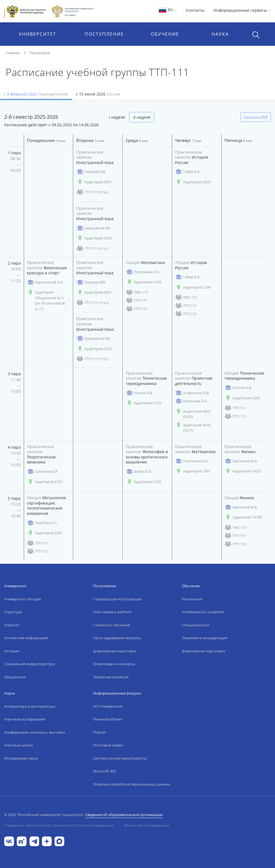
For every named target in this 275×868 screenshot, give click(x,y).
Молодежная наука (21, 758)
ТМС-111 (137, 292)
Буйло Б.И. (139, 471)
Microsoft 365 (104, 771)
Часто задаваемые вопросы (117, 638)
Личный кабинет (108, 719)
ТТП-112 (137, 309)
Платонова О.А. (143, 272)
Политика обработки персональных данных (132, 784)
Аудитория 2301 (193, 471)
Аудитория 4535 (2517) (193, 428)
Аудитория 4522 (94, 238)
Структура (13, 612)
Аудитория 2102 (144, 403)
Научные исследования (25, 719)
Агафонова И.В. (192, 393)
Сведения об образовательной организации (124, 815)
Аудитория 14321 (243, 471)
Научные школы (19, 745)
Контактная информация (26, 638)
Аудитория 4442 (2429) (193, 414)
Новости (12, 625)
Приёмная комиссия (111, 677)
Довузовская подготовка (115, 651)
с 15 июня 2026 (98, 94)
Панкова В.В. (91, 172)
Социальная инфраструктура (29, 664)
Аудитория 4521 (94, 182)
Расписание (40, 53)
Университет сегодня (22, 599)
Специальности (195, 625)
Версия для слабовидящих (147, 825)
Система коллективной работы (120, 758)
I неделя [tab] (117, 117)
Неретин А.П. (42, 523)
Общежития (15, 677)
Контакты (195, 10)
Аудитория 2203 (193, 182)
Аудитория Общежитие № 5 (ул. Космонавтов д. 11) (46, 300)
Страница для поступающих (118, 599)
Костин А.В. (139, 393)
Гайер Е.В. (187, 172)
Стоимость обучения (112, 625)
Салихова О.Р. (42, 471)
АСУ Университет (108, 706)
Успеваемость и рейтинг (203, 612)
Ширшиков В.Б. (94, 228)
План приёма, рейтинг (112, 612)
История (12, 651)
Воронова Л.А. (191, 401)
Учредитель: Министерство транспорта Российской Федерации (59, 825)
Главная (12, 53)
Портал (99, 732)
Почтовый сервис (108, 745)
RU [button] (168, 10)
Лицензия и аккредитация (205, 638)
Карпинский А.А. (45, 282)
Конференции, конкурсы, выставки (35, 732)
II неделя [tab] (142, 117)
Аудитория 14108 (243, 517)
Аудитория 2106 (144, 282)
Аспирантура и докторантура (30, 706)
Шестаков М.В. (241, 461)
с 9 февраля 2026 (36, 94)
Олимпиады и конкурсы (114, 664)
